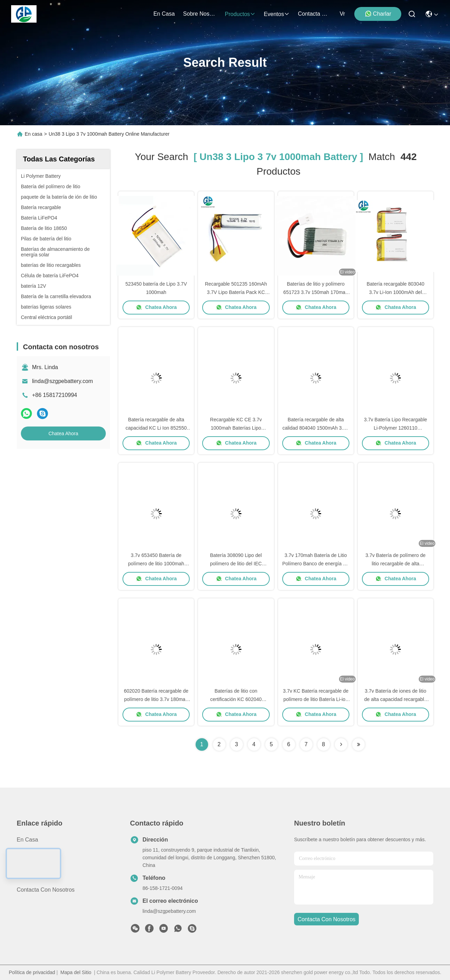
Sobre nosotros (36, 865)
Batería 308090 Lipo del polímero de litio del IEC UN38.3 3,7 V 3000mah (236, 564)
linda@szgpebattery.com (62, 381)
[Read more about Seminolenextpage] (341, 744)
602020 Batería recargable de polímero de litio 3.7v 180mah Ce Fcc (156, 699)
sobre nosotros (200, 14)
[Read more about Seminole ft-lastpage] (358, 744)
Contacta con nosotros (46, 890)
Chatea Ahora (63, 433)
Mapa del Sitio (76, 972)
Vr (342, 14)
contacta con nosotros (315, 14)
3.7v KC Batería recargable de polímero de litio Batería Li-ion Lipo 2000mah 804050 (316, 699)
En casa (164, 14)
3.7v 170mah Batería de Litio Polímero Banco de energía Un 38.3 (316, 564)
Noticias (27, 877)
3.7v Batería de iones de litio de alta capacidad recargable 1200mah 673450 (395, 699)
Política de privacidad (32, 972)
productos (240, 14)
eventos (277, 14)
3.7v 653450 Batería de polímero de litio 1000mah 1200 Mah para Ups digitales (156, 564)
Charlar (378, 14)
